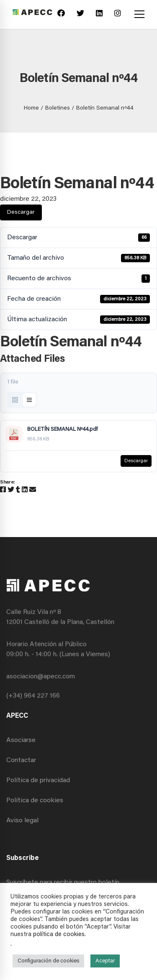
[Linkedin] (99, 14)
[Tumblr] (18, 490)
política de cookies (59, 935)
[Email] (33, 490)
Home (31, 108)
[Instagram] (118, 14)
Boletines (58, 108)
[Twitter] (80, 14)
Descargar (21, 212)
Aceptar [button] (105, 961)
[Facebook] (61, 14)
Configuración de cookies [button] (48, 961)
